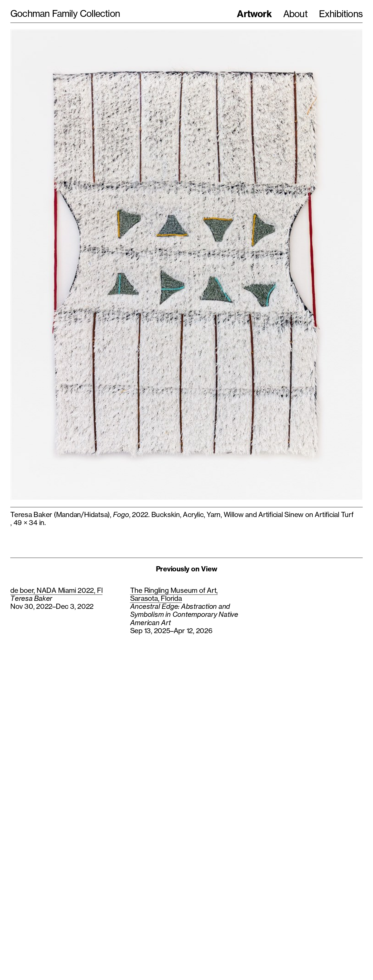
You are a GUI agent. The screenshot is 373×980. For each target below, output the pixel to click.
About (295, 14)
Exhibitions (341, 14)
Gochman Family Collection (65, 14)
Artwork (254, 14)
